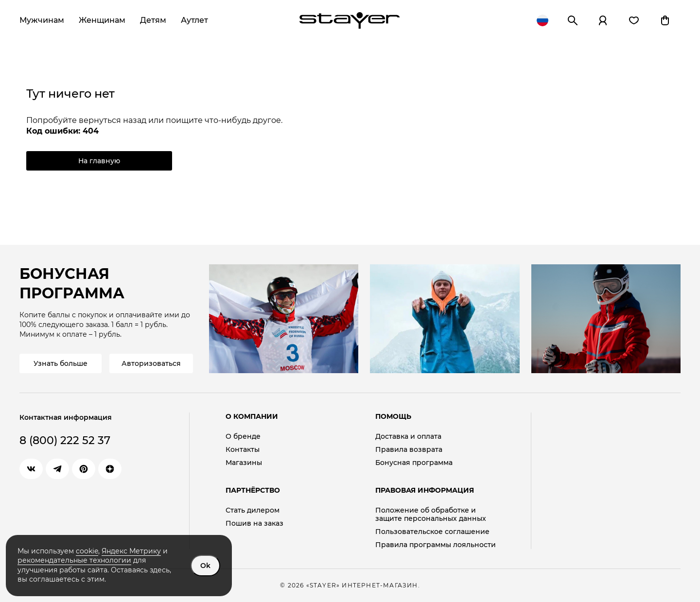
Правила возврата (409, 450)
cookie (87, 551)
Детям (153, 20)
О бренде (243, 437)
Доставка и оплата (408, 437)
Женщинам (102, 20)
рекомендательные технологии (74, 560)
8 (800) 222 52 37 (65, 440)
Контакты (243, 450)
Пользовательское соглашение (432, 532)
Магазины (244, 463)
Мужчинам (42, 20)
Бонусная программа (414, 463)
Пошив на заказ (254, 524)
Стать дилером (253, 510)
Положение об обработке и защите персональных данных (431, 515)
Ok (205, 566)
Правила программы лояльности (436, 545)
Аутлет (194, 20)
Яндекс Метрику (131, 551)
